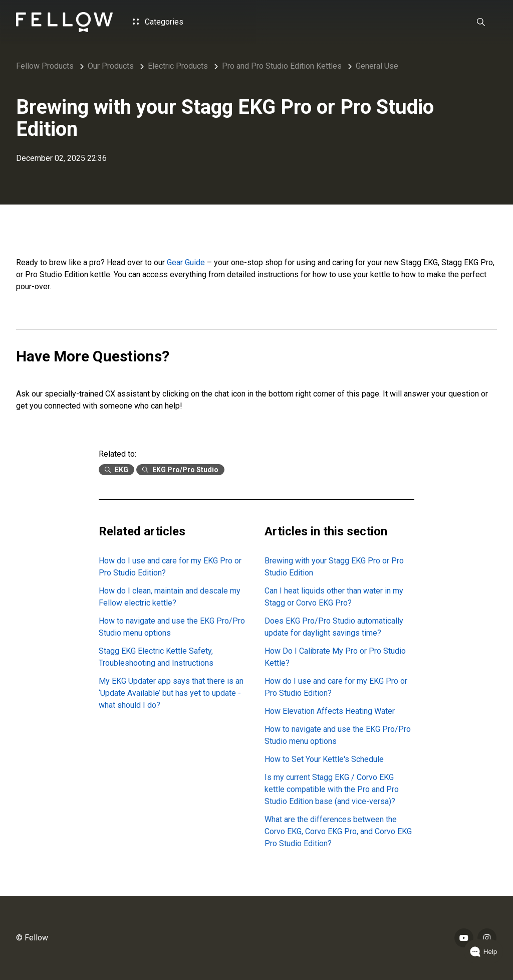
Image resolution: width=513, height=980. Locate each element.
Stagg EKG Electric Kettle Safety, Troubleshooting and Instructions (156, 657)
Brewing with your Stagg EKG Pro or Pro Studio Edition (334, 567)
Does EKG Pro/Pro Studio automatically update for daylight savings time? (334, 627)
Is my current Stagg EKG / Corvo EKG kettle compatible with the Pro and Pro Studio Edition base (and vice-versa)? (332, 789)
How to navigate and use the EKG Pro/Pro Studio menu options (172, 627)
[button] (481, 22)
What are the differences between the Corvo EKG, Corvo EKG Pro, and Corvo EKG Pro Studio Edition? (338, 831)
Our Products (111, 66)
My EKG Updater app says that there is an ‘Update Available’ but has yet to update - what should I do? (171, 693)
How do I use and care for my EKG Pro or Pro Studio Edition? (170, 567)
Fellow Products (45, 66)
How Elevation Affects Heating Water (330, 711)
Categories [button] (158, 22)
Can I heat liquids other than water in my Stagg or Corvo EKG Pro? (334, 597)
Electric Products (178, 66)
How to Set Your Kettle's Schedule (324, 759)
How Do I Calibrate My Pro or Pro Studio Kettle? (335, 657)
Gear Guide (187, 262)
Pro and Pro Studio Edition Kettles (282, 66)
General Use (377, 66)
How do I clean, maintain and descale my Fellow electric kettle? (170, 597)
